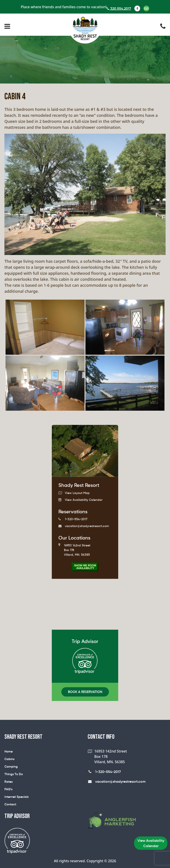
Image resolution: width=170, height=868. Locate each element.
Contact (10, 804)
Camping (11, 766)
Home (9, 751)
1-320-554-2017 (73, 519)
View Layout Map (74, 493)
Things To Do (14, 774)
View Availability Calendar (80, 500)
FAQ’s (8, 789)
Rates (9, 782)
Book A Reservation (85, 692)
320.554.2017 (119, 8)
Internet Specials (16, 797)
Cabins (9, 759)
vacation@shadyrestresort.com (84, 526)
